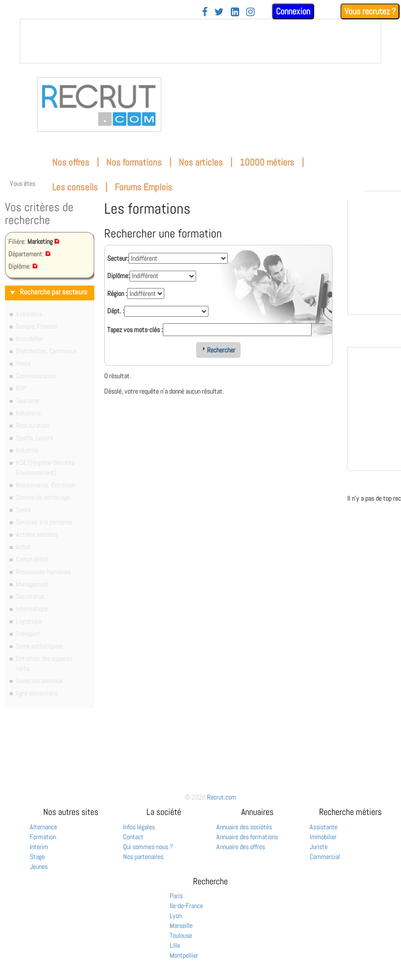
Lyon (176, 916)
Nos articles (201, 162)
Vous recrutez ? (370, 11)
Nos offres (71, 162)
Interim (39, 847)
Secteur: (118, 258)
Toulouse (181, 935)
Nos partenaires (143, 857)
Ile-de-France (186, 906)
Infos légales (139, 827)
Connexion (293, 11)
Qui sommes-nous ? (148, 847)
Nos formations (134, 162)
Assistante (324, 827)
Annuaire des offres (241, 847)
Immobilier (323, 837)
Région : (117, 293)
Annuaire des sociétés (244, 827)
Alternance (43, 827)
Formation (43, 837)
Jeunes (39, 866)
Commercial (325, 857)
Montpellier (184, 955)
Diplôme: (118, 276)
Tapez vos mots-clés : (135, 330)
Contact (133, 837)
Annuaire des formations (247, 837)
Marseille (181, 925)
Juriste (319, 847)
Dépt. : (116, 311)
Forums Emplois (143, 187)
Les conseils (75, 187)
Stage (37, 857)
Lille (175, 945)
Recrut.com (222, 797)
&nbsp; (200, 41)
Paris (176, 896)
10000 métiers (267, 162)
